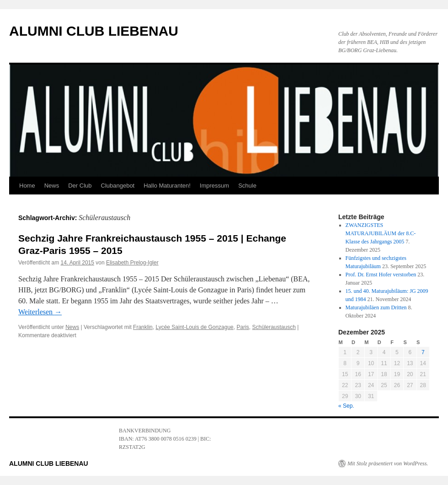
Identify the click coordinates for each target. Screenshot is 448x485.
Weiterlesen (40, 312)
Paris (243, 327)
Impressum (214, 186)
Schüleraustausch (274, 327)
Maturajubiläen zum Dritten (376, 307)
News (52, 186)
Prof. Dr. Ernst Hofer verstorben (381, 275)
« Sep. (346, 406)
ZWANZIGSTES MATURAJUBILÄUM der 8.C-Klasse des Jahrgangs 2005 (381, 233)
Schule (247, 186)
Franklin (143, 327)
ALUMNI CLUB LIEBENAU (94, 31)
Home (27, 186)
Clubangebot (118, 186)
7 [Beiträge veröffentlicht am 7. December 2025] (423, 352)
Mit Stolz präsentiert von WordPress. (388, 463)
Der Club (80, 186)
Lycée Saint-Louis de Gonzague (194, 327)
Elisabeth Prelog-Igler (132, 263)
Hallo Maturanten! (167, 186)
